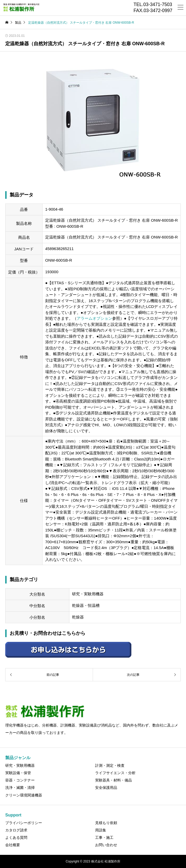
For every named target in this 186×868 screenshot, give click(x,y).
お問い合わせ (106, 845)
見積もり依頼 (106, 823)
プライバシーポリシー (24, 823)
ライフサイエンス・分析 (115, 773)
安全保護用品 (106, 788)
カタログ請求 (16, 830)
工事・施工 (104, 837)
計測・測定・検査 (110, 765)
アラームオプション (94, 318)
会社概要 (13, 845)
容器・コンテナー (20, 780)
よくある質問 (16, 837)
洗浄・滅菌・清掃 (20, 788)
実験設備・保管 (18, 773)
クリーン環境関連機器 (24, 795)
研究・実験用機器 (20, 765)
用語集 (101, 830)
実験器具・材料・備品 (113, 780)
